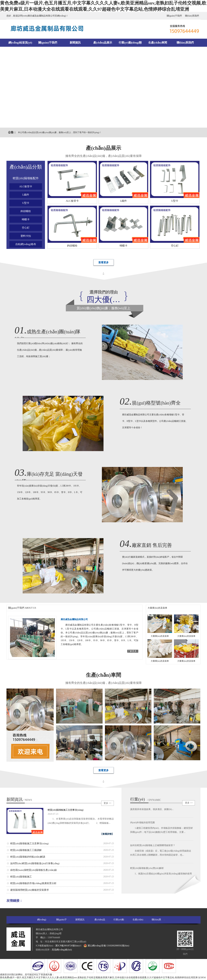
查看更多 (103, 262)
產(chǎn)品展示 (103, 43)
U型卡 (26, 203)
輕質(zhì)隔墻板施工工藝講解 (26, 850)
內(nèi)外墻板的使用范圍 (142, 823)
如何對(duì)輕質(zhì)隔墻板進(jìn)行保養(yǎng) (35, 863)
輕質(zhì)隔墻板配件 (26, 178)
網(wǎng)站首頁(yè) (20, 43)
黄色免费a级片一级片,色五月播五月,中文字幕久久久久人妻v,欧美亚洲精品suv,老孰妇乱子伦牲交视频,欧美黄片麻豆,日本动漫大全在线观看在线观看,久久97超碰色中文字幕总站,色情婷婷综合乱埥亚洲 (99, 977)
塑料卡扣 (26, 236)
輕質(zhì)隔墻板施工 (21, 877)
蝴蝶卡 (26, 219)
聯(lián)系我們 (192, 16)
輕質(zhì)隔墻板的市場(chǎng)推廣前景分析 (33, 883)
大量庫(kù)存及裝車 (157, 608)
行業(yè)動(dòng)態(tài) (130, 44)
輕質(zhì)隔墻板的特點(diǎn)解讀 (28, 857)
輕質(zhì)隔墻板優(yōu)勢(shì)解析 (147, 869)
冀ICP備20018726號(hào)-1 (68, 946)
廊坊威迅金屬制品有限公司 (74, 619)
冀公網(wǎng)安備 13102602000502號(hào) (106, 946)
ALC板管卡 (26, 186)
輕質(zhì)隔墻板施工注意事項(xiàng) (66, 810)
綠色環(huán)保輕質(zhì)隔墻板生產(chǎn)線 (34, 870)
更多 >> (107, 803)
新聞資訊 (75, 43)
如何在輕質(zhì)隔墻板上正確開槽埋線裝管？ (153, 846)
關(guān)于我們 (174, 16)
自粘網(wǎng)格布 (26, 244)
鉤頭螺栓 (26, 211)
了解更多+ (133, 651)
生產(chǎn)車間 (158, 43)
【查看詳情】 (107, 834)
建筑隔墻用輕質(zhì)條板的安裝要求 (30, 890)
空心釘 (26, 228)
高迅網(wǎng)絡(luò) (62, 950)
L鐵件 (26, 195)
